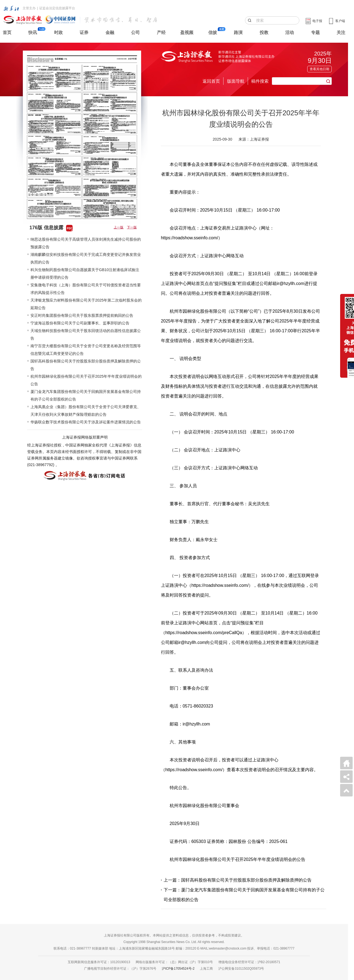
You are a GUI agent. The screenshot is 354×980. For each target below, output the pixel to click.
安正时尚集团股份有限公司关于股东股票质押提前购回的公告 (82, 315)
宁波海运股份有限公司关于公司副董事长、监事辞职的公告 (80, 323)
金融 (110, 32)
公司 (135, 32)
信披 (213, 32)
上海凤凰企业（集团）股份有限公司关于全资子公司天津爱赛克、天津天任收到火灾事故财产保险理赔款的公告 (86, 411)
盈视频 (187, 32)
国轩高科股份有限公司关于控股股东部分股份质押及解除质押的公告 (86, 365)
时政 (58, 32)
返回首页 (211, 81)
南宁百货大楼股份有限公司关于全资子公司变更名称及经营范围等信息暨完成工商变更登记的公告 (86, 350)
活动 (290, 32)
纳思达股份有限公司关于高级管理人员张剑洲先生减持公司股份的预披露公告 (86, 243)
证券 (84, 32)
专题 (315, 32)
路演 (238, 32)
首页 (7, 32)
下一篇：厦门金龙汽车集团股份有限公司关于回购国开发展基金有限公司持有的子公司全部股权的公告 (244, 895)
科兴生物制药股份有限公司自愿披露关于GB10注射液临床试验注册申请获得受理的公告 (85, 274)
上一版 (119, 227)
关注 (341, 32)
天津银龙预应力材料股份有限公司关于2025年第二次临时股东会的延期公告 (86, 304)
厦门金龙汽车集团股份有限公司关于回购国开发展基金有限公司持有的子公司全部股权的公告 (86, 395)
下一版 (132, 227)
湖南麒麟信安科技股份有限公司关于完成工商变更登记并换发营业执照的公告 (86, 258)
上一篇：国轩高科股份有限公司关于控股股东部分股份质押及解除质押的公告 (238, 880)
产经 (161, 32)
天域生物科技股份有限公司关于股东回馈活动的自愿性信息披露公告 (86, 334)
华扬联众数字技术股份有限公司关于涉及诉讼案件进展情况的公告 (86, 422)
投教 (264, 32)
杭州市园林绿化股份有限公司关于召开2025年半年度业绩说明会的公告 (86, 380)
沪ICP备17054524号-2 (178, 969)
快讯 (33, 32)
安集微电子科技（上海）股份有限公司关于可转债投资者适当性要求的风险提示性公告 (86, 289)
